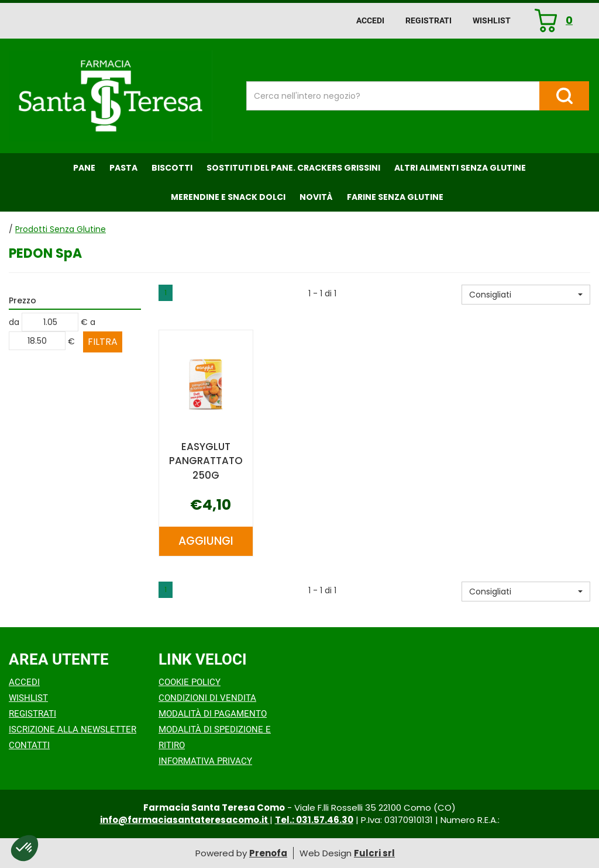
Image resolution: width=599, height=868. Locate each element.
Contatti (29, 745)
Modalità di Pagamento (213, 714)
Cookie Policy (190, 682)
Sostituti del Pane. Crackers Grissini (293, 168)
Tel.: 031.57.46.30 (314, 820)
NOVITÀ (316, 197)
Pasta (123, 168)
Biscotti (172, 168)
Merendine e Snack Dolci (228, 197)
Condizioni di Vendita (207, 698)
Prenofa (268, 853)
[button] (526, 295)
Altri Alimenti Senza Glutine (460, 168)
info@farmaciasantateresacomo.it (185, 820)
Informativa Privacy (205, 761)
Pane (84, 168)
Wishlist (492, 20)
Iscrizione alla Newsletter (73, 729)
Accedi (370, 20)
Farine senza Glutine (395, 197)
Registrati (428, 20)
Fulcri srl (374, 853)
